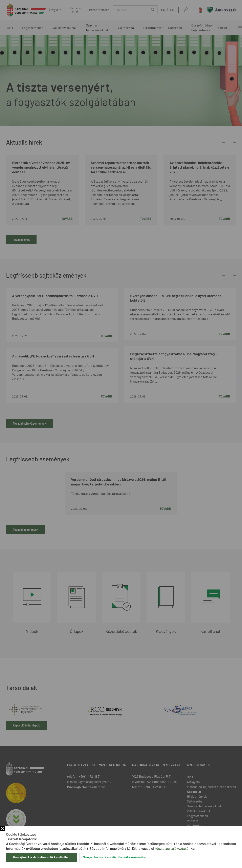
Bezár (2, 828)
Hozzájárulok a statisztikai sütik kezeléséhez (41, 857)
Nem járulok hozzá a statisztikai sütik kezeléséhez (115, 857)
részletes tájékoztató (172, 848)
